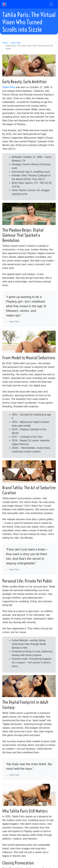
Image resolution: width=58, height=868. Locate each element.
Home (5, 43)
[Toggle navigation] (51, 4)
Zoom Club (16, 43)
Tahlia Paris (9, 87)
